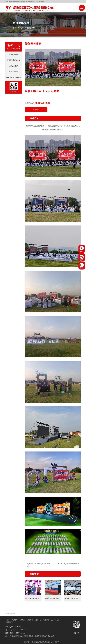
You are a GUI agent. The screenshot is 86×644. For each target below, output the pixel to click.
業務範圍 (30, 620)
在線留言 (46, 620)
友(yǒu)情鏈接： (11, 614)
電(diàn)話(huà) (82, 249)
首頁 (14, 28)
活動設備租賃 (14, 66)
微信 (82, 258)
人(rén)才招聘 (55, 620)
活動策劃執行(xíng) (14, 60)
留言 (82, 266)
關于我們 (14, 620)
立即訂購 (36, 110)
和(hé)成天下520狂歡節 (71, 564)
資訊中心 (38, 620)
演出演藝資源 (14, 72)
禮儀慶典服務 (32, 28)
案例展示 (21, 28)
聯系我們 (9, 622)
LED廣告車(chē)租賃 (14, 77)
